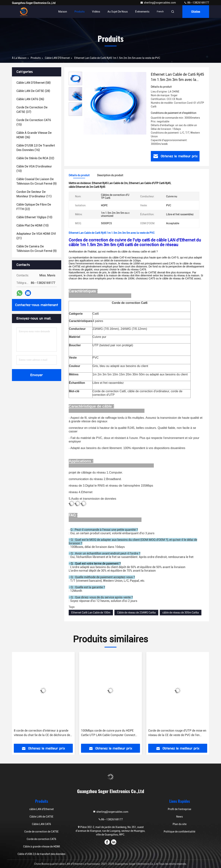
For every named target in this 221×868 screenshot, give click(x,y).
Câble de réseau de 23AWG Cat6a (136, 613)
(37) (32, 110)
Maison (63, 12)
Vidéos (96, 12)
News (179, 817)
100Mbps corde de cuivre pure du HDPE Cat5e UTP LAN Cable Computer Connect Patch (175, 733)
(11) (34, 194)
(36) (30, 99)
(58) (34, 83)
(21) (36, 236)
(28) (33, 91)
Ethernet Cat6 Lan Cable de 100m (91, 613)
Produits (80, 12)
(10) (34, 169)
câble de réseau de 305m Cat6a (181, 613)
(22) (34, 207)
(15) (34, 122)
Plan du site (180, 824)
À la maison (19, 58)
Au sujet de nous (118, 12)
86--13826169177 (196, 3)
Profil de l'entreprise (179, 809)
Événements (142, 12)
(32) (35, 158)
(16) (36, 148)
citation (196, 11)
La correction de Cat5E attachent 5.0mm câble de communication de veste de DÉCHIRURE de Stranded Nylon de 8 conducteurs (41, 733)
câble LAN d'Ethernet (57, 58)
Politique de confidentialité (179, 832)
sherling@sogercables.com (158, 3)
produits (36, 58)
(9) (36, 181)
